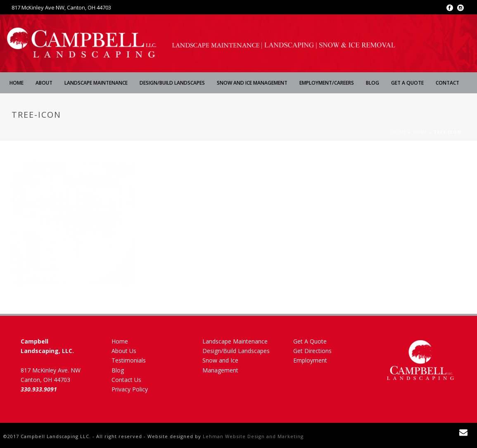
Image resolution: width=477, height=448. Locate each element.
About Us (124, 351)
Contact (447, 83)
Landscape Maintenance (96, 83)
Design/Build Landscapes (172, 83)
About (44, 83)
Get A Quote (407, 83)
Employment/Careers (327, 83)
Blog (373, 83)
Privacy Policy (130, 389)
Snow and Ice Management (252, 83)
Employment (310, 360)
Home (17, 83)
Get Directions (312, 351)
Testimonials (129, 360)
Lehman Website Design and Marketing (253, 436)
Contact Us (126, 380)
